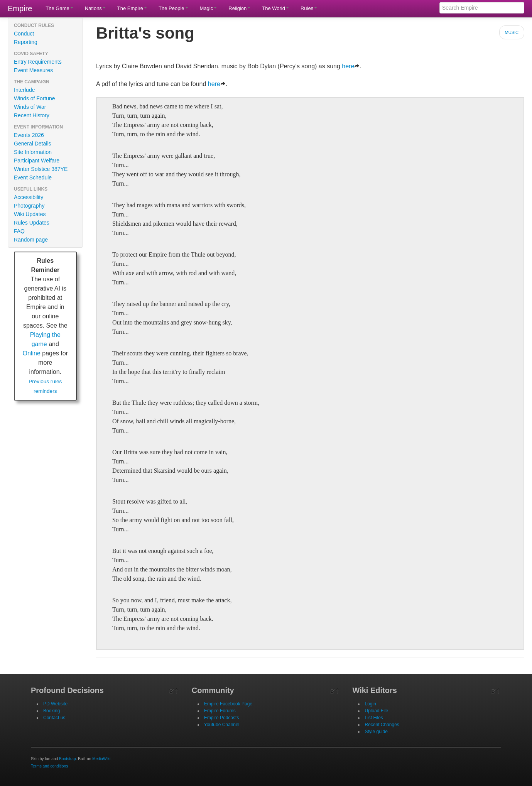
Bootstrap (68, 759)
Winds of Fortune (35, 98)
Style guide (376, 732)
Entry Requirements (38, 62)
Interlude (24, 90)
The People (173, 8)
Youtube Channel (222, 725)
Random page (31, 240)
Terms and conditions (49, 766)
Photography (29, 206)
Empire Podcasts (222, 718)
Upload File (376, 711)
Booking (52, 711)
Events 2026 (29, 135)
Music (512, 32)
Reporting (26, 42)
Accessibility (29, 197)
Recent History (32, 115)
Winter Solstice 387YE (41, 169)
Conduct (24, 34)
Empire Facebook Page (228, 704)
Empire (20, 8)
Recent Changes (382, 725)
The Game (59, 8)
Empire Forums (220, 711)
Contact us (54, 718)
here (351, 66)
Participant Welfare (37, 161)
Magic (209, 8)
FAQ (19, 231)
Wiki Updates (30, 214)
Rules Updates (32, 223)
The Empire (132, 8)
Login (370, 704)
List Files (374, 718)
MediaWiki (101, 759)
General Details (33, 144)
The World (275, 8)
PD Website (55, 704)
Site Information (33, 152)
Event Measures (33, 70)
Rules (309, 8)
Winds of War (30, 107)
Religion (239, 8)
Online (32, 353)
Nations (95, 8)
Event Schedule (33, 177)
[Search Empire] (482, 8)
